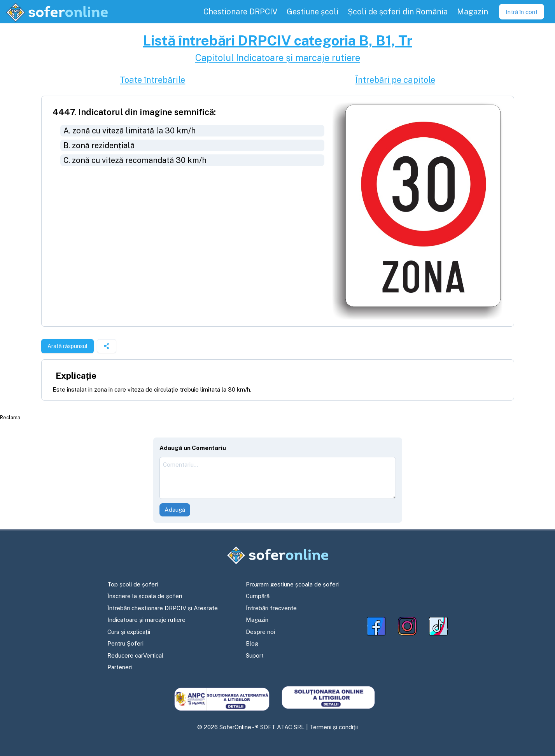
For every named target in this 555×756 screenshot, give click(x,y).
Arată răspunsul (67, 346)
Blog (252, 643)
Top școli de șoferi (133, 584)
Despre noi (260, 632)
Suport (255, 655)
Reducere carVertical (135, 655)
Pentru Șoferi (125, 643)
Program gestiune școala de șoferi (292, 584)
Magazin (257, 620)
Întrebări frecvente (271, 608)
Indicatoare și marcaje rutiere (146, 620)
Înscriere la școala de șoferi (145, 596)
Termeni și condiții (334, 727)
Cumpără (258, 596)
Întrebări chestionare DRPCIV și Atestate (163, 608)
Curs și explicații (129, 632)
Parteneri (120, 667)
